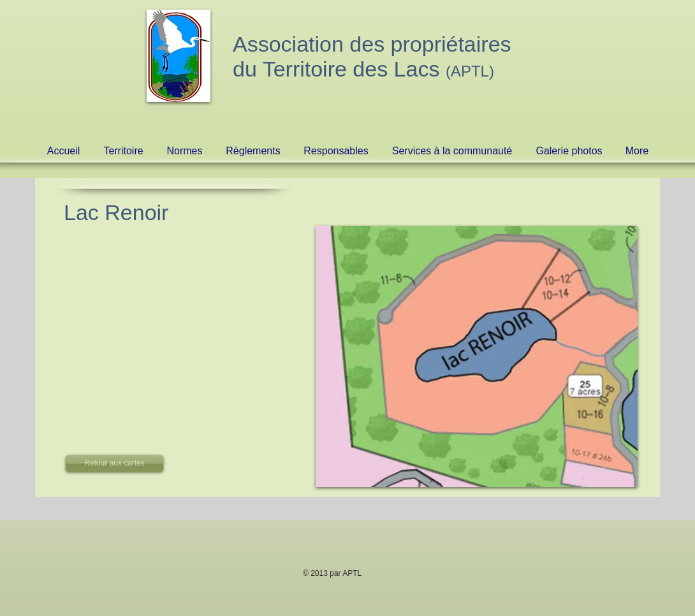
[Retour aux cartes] (114, 464)
